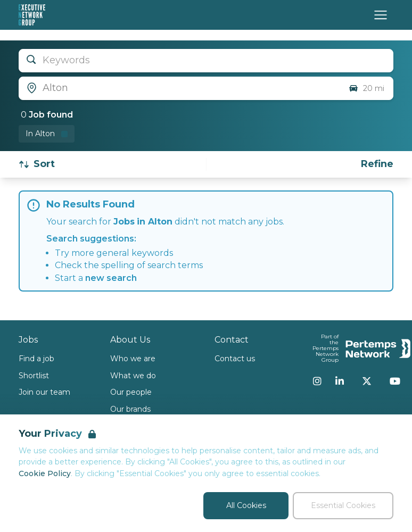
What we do (133, 376)
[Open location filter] (179, 88)
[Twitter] (367, 381)
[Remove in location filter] (47, 134)
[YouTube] (395, 381)
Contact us (235, 359)
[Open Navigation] (381, 15)
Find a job (36, 359)
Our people (131, 392)
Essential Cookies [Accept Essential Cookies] (343, 505)
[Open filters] (377, 164)
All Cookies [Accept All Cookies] (246, 505)
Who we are (133, 359)
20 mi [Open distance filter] (366, 88)
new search (111, 278)
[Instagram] (317, 381)
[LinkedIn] (340, 381)
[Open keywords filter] (206, 61)
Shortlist (34, 376)
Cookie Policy (45, 473)
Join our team (44, 392)
